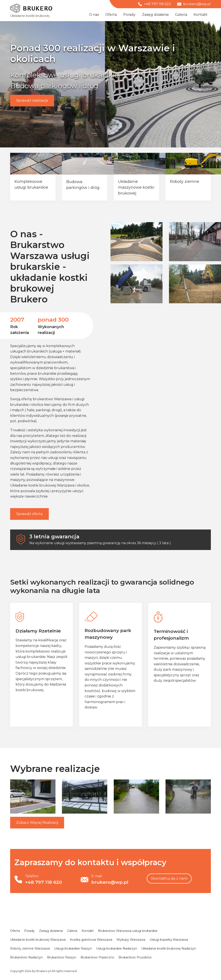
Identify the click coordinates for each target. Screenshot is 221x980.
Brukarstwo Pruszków (135, 957)
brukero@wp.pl (194, 4)
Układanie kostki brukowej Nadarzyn (169, 948)
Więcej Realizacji (37, 823)
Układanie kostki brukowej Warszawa (42, 485)
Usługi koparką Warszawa (169, 940)
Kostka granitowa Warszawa (91, 940)
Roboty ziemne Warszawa (30, 948)
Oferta (111, 15)
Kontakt (201, 15)
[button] (17, 84)
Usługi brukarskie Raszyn (73, 948)
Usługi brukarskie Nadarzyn (117, 948)
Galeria (181, 15)
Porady (129, 15)
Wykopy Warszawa (131, 940)
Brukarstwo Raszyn (62, 957)
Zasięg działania (155, 15)
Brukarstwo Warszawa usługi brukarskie (128, 931)
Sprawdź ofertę (29, 514)
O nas (94, 15)
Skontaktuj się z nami (169, 878)
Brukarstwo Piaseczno (97, 957)
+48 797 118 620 (155, 4)
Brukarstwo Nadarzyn (26, 957)
